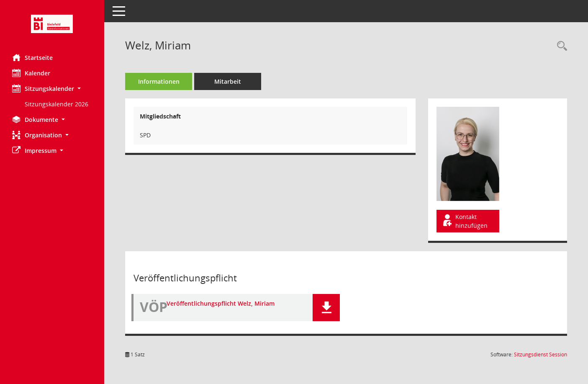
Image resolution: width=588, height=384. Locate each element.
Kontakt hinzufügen (465, 221)
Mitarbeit (228, 81)
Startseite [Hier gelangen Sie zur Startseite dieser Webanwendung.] (33, 57)
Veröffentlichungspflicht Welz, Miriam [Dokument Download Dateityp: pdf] (221, 303)
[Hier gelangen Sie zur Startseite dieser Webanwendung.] (52, 24)
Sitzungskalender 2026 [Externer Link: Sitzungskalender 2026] (57, 104)
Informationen (159, 81)
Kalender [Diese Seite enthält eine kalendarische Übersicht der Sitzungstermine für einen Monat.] (32, 73)
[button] (52, 89)
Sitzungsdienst (540, 354)
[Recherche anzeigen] (560, 46)
